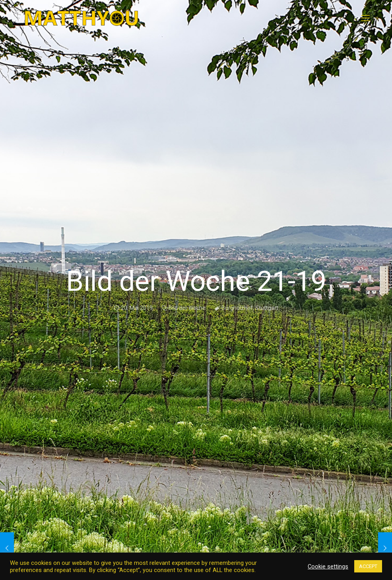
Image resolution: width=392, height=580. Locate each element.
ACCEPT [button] (368, 566)
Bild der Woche (187, 308)
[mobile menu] (365, 18)
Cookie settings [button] (328, 566)
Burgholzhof (237, 308)
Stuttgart (267, 308)
